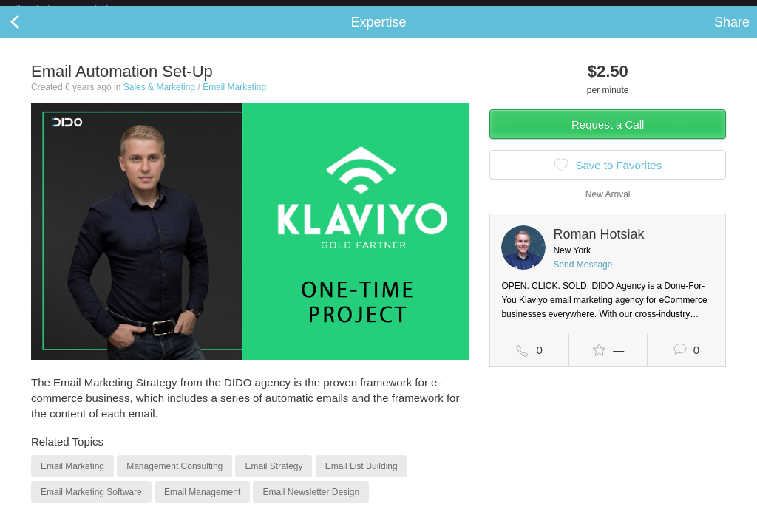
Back (30, 34)
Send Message (583, 276)
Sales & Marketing (159, 99)
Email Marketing (234, 99)
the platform (77, 8)
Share (732, 34)
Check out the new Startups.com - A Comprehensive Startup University (488, 10)
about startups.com (700, 10)
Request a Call (608, 136)
